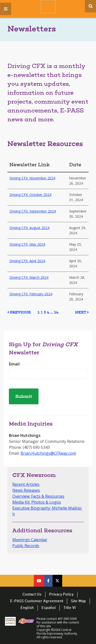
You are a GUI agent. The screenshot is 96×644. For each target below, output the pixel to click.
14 (56, 313)
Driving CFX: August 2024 (29, 228)
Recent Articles (26, 484)
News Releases (26, 490)
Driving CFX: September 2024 (33, 211)
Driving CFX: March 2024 (29, 277)
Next (81, 313)
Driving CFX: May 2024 (27, 244)
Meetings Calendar (30, 540)
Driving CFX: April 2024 (27, 261)
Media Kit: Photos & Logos (37, 502)
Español (49, 608)
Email (14, 364)
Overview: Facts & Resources (38, 496)
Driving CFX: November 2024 (32, 178)
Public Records (26, 546)
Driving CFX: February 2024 (31, 294)
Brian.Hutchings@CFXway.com (48, 453)
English (27, 608)
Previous (20, 313)
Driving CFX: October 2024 (30, 195)
